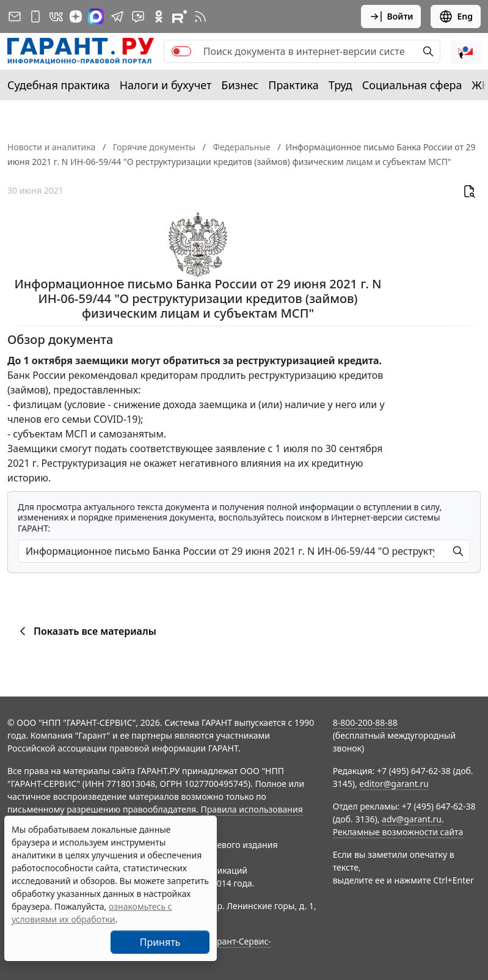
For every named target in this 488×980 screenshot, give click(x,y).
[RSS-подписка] (200, 16)
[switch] (181, 51)
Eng (456, 16)
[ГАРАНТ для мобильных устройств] (35, 16)
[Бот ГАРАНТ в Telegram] (138, 16)
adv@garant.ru (412, 819)
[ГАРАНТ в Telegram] (117, 16)
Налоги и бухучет (166, 85)
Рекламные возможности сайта (398, 832)
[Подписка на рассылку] (15, 16)
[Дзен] (76, 16)
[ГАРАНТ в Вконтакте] (56, 16)
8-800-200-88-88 (365, 722)
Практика (293, 85)
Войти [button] (391, 16)
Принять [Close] (160, 942)
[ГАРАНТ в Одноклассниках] (159, 16)
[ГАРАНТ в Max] (96, 16)
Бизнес (240, 85)
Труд (341, 85)
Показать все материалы (86, 631)
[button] (465, 51)
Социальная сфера (412, 85)
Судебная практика (59, 85)
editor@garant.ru (394, 784)
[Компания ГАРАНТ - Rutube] (180, 16)
